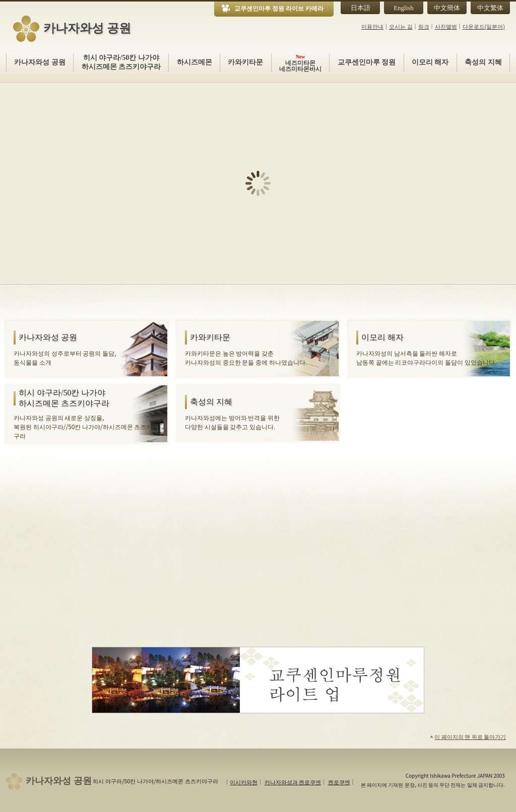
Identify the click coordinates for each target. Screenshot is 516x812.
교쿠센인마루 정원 (367, 62)
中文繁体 (490, 8)
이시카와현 (244, 782)
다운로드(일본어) (484, 26)
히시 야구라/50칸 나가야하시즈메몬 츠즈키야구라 (121, 62)
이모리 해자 (430, 62)
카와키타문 (245, 62)
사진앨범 (446, 26)
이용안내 (372, 26)
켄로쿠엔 (339, 782)
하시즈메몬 (195, 62)
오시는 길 (401, 26)
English (404, 8)
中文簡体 (447, 8)
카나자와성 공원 (40, 62)
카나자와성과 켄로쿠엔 (293, 782)
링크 (424, 26)
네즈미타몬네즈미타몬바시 (300, 63)
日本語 (361, 8)
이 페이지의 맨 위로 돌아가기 (467, 736)
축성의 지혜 (483, 62)
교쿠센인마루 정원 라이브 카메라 (279, 9)
